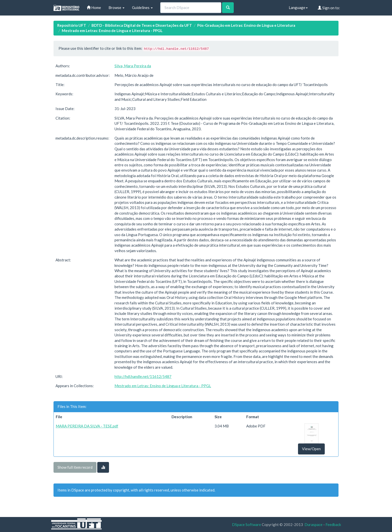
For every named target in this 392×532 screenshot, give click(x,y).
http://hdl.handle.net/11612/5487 (143, 376)
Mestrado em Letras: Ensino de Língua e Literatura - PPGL (112, 31)
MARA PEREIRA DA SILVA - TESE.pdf (87, 426)
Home (94, 8)
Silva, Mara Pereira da (133, 66)
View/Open (311, 449)
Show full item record (75, 467)
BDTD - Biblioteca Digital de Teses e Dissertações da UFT (142, 25)
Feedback (333, 524)
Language (298, 8)
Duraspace (313, 524)
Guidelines (142, 8)
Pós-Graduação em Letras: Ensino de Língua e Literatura (246, 25)
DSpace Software (246, 524)
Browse (116, 8)
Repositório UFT (72, 25)
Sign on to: (329, 8)
